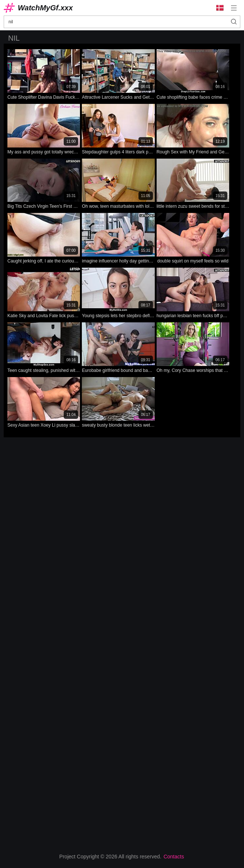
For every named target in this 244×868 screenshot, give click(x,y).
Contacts (174, 857)
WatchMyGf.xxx (45, 8)
